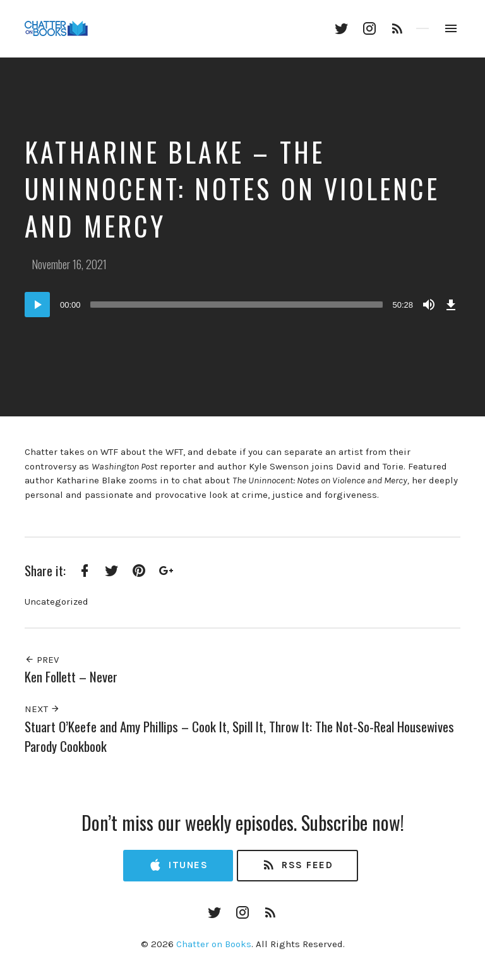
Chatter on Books (214, 944)
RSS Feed (297, 865)
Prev (42, 660)
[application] (242, 305)
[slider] (237, 305)
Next (42, 709)
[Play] (37, 305)
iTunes (178, 865)
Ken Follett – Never (71, 676)
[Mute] (429, 305)
